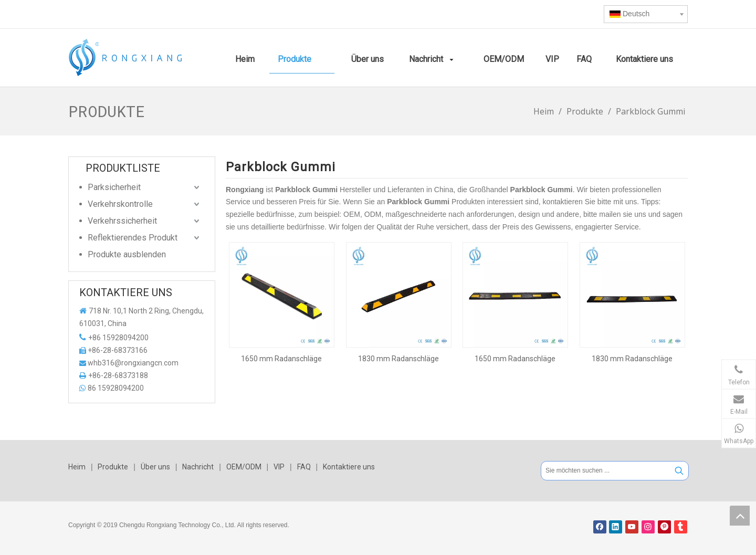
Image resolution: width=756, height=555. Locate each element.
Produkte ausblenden (127, 254)
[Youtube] (632, 527)
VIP (279, 467)
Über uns (155, 467)
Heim (77, 467)
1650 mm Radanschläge (281, 359)
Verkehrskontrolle (120, 204)
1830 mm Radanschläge (398, 359)
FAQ (304, 467)
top (740, 516)
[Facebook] (600, 527)
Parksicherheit (114, 187)
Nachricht (198, 467)
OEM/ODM (244, 467)
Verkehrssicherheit (122, 221)
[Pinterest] (664, 527)
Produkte (113, 467)
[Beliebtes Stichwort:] (679, 471)
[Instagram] (648, 527)
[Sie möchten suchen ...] (606, 471)
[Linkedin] (616, 527)
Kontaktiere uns (349, 467)
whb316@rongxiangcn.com (133, 363)
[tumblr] (681, 527)
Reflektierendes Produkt (133, 238)
